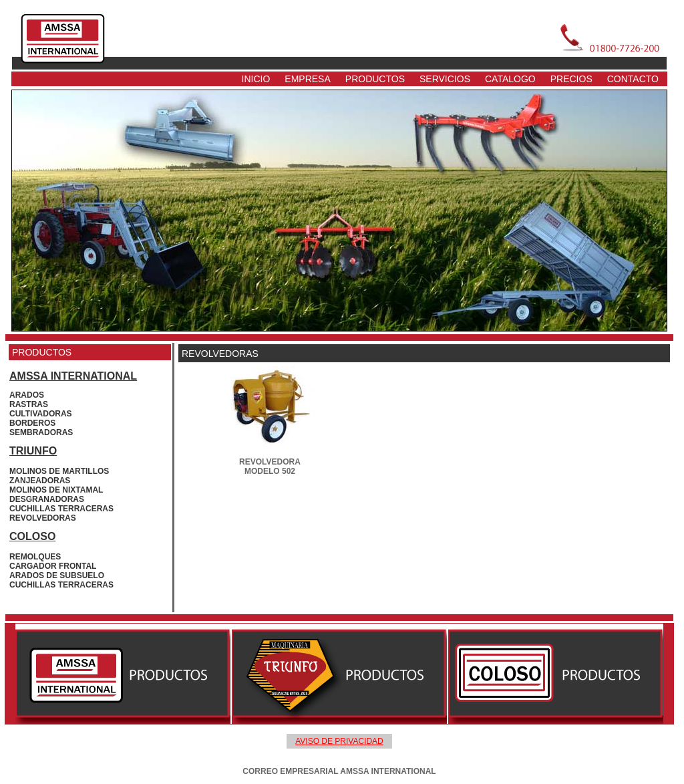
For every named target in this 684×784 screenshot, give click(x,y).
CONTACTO (633, 79)
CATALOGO (510, 79)
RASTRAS (29, 404)
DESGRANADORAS (47, 499)
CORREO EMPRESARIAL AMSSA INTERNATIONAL (339, 771)
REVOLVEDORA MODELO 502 (270, 467)
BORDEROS (32, 423)
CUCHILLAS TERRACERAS (61, 509)
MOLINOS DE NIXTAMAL (56, 490)
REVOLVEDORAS (43, 518)
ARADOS (27, 395)
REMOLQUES (35, 557)
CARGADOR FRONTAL (53, 566)
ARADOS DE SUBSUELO (57, 575)
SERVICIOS (445, 79)
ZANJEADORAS (40, 481)
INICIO (256, 79)
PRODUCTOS (375, 79)
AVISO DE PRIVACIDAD (339, 741)
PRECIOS (571, 79)
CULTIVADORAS (41, 414)
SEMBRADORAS (41, 432)
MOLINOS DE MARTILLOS (59, 471)
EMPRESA (307, 79)
